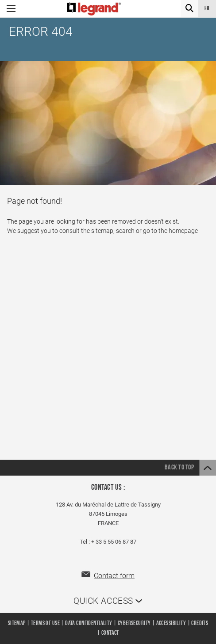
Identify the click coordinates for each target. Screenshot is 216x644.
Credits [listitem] (200, 623)
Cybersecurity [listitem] (134, 623)
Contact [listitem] (110, 633)
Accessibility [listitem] (171, 623)
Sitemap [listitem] (17, 623)
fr (207, 9)
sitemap (102, 231)
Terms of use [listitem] (45, 623)
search (125, 231)
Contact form (114, 576)
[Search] (189, 9)
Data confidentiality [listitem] (89, 623)
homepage (183, 231)
